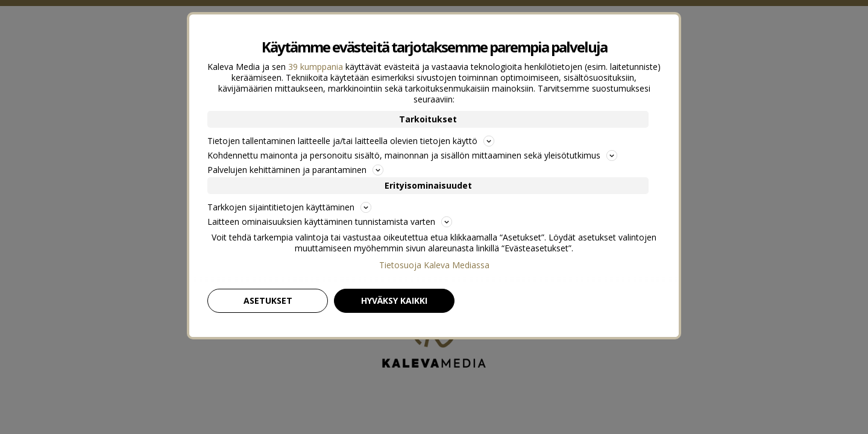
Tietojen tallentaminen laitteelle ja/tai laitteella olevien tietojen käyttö (351, 141)
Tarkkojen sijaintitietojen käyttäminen (289, 207)
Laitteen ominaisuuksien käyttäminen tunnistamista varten (330, 222)
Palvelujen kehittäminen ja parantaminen (295, 170)
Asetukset (268, 300)
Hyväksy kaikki (394, 300)
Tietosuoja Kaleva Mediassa (434, 265)
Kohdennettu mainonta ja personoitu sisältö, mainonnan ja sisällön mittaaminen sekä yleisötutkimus (412, 155)
